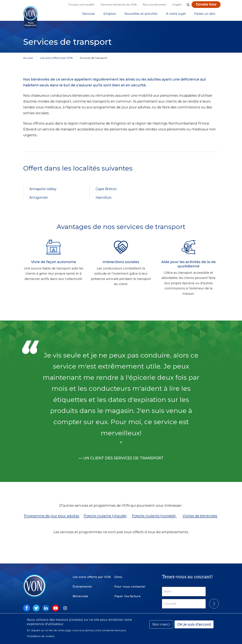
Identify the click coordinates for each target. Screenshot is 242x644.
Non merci (161, 624)
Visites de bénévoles (200, 519)
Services (89, 15)
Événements (82, 584)
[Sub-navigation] (89, 15)
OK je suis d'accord (194, 624)
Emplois (110, 15)
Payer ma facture (127, 593)
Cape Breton (106, 192)
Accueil (28, 61)
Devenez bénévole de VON (119, 5)
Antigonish (39, 201)
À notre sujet (176, 15)
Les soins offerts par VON (56, 61)
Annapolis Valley (43, 192)
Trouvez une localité (81, 5)
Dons (118, 574)
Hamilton (104, 201)
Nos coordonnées (154, 5)
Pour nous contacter (130, 584)
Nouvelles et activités (141, 15)
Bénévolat (80, 593)
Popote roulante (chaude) (105, 519)
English (177, 5)
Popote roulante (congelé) (154, 519)
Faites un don (205, 15)
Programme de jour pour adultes (52, 519)
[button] (188, 5)
